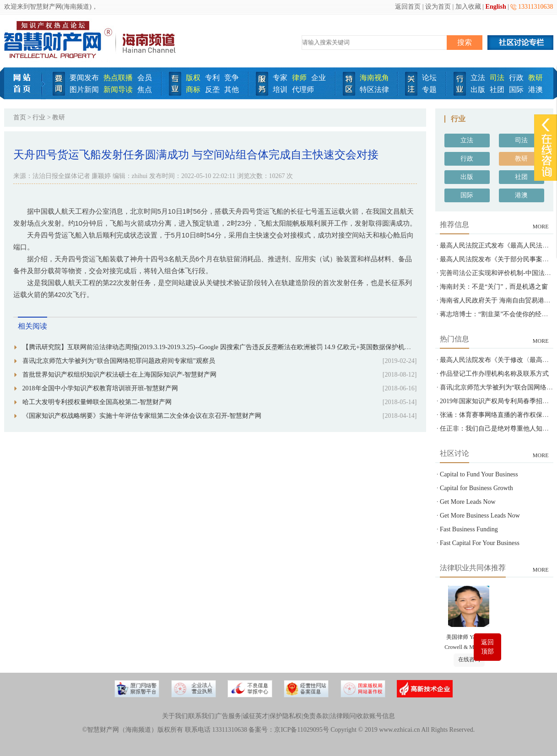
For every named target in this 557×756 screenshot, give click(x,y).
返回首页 (408, 7)
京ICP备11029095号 (301, 730)
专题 (429, 89)
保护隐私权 (286, 716)
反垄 (212, 89)
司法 (497, 78)
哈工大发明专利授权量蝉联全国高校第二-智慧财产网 (97, 402)
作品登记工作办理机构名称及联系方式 (494, 374)
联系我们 (201, 716)
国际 (516, 89)
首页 (20, 117)
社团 (497, 89)
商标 (193, 89)
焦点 (145, 89)
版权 (193, 78)
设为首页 (438, 7)
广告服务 (228, 716)
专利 (212, 78)
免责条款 (316, 716)
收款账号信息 (376, 716)
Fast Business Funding (469, 529)
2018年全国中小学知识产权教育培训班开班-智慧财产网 (100, 388)
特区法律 (374, 89)
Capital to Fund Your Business (479, 474)
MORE (541, 227)
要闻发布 (84, 78)
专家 (280, 78)
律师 (299, 78)
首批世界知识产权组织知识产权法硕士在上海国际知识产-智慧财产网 (120, 375)
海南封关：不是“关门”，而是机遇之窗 (494, 287)
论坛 (429, 78)
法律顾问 (343, 716)
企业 (319, 78)
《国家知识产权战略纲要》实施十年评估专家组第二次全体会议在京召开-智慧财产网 (142, 416)
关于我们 (175, 716)
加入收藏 (468, 7)
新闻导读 (118, 89)
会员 (145, 78)
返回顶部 (487, 647)
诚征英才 (255, 716)
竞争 (232, 78)
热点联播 (118, 78)
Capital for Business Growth (476, 488)
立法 (478, 78)
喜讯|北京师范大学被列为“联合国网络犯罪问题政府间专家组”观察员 (119, 361)
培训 (280, 89)
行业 (39, 117)
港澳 (535, 89)
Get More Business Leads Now (480, 516)
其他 (232, 89)
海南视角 (374, 78)
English (496, 7)
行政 (516, 78)
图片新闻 (84, 89)
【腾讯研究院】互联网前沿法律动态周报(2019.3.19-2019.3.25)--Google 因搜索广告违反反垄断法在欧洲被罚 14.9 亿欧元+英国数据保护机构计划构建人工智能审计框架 (255, 347)
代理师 (303, 89)
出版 (478, 89)
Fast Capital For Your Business (480, 543)
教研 (535, 78)
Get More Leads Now (468, 502)
